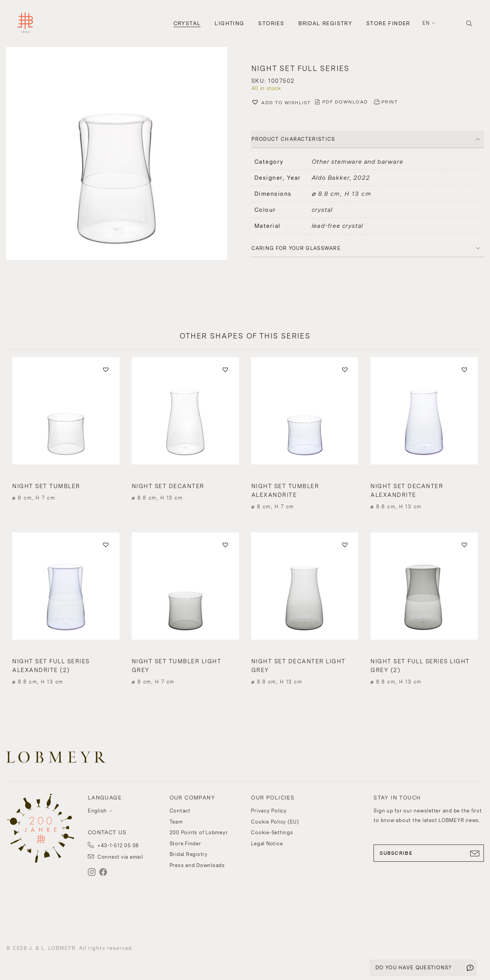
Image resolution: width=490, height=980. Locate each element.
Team (176, 822)
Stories (271, 23)
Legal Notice (267, 844)
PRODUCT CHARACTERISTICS (293, 139)
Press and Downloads (197, 865)
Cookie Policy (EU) (275, 822)
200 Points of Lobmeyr (199, 833)
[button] (123, 154)
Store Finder (388, 23)
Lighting (229, 23)
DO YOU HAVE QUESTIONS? (414, 968)
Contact (180, 811)
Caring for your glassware (296, 248)
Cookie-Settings (272, 833)
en (426, 23)
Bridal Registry (325, 23)
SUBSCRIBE (429, 853)
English (97, 811)
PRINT (390, 102)
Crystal (187, 23)
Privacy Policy (269, 811)
